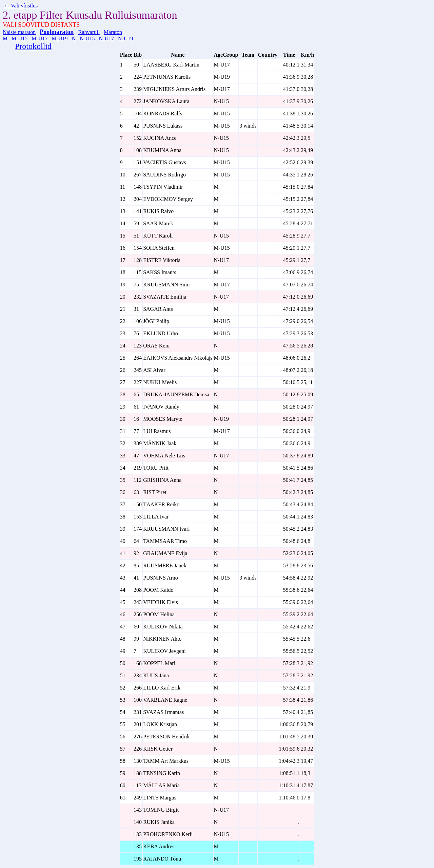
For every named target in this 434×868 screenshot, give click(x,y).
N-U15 (87, 39)
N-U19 (125, 39)
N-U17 (106, 39)
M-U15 (19, 39)
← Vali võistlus (21, 6)
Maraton (113, 32)
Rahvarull (89, 32)
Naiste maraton (19, 32)
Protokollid (33, 46)
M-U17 (40, 39)
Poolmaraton (57, 32)
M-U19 (60, 39)
